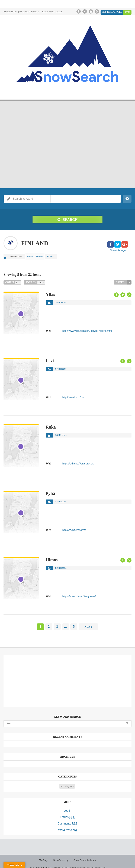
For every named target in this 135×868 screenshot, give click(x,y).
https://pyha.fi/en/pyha (74, 527)
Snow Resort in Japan (84, 856)
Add (127, 11)
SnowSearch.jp (61, 856)
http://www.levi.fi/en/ (73, 395)
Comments (67, 820)
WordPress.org (67, 826)
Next (88, 625)
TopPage (45, 856)
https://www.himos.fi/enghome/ (79, 594)
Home (31, 255)
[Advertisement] (67, 678)
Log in (67, 808)
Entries (67, 814)
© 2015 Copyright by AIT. (39, 863)
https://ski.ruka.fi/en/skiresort (78, 461)
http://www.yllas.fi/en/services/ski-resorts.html (87, 328)
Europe (43, 255)
